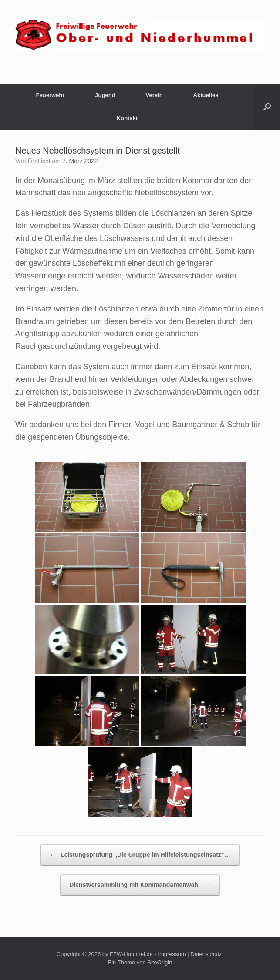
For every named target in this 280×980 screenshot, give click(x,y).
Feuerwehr (51, 95)
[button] (267, 107)
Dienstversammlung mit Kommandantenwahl (140, 885)
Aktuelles (206, 95)
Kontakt (127, 118)
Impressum (172, 954)
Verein (154, 95)
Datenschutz (206, 954)
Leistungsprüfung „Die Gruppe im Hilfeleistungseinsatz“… (140, 855)
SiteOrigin (160, 962)
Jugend (105, 95)
